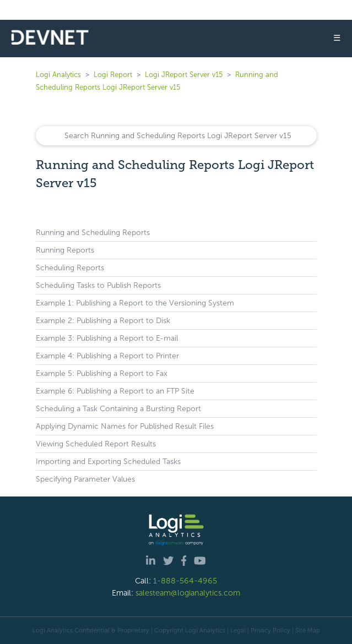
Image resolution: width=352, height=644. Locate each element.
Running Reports (65, 250)
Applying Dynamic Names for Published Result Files (125, 426)
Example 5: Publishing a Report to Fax (102, 373)
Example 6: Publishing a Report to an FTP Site (115, 391)
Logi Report (113, 75)
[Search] (176, 136)
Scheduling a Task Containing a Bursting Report (118, 409)
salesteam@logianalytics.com (188, 593)
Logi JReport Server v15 (184, 75)
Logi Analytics (58, 75)
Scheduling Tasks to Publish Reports (98, 285)
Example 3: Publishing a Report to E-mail (107, 338)
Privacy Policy (270, 630)
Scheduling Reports (70, 268)
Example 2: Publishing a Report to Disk (103, 321)
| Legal (236, 630)
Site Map (308, 630)
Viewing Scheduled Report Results (96, 444)
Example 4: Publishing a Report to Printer (107, 356)
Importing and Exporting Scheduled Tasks (108, 462)
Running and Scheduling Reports (93, 233)
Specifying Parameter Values (85, 479)
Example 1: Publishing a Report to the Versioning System (135, 303)
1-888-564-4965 (185, 581)
